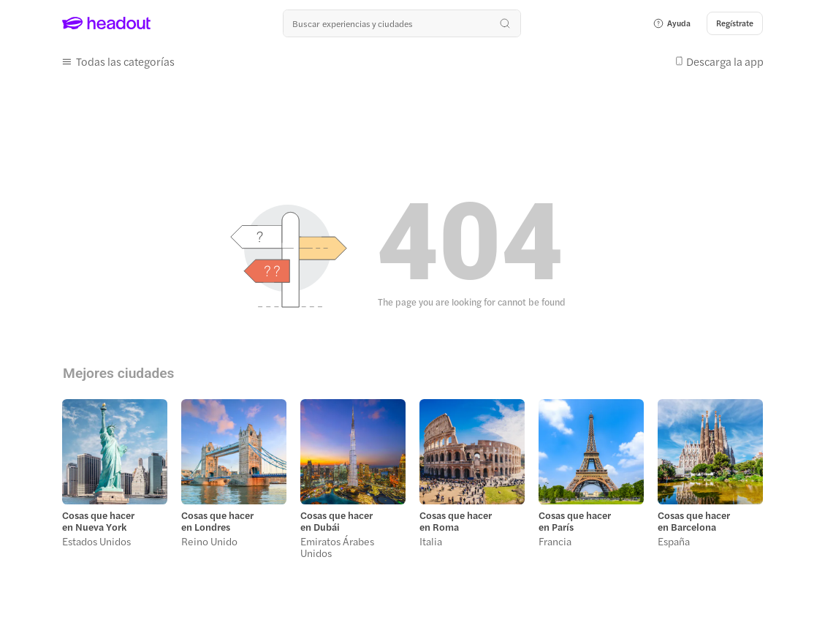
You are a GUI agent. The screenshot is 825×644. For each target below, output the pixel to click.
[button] (672, 23)
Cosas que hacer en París (575, 521)
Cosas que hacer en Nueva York (98, 521)
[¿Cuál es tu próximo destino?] (402, 23)
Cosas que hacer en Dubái (337, 521)
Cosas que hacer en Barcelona (694, 521)
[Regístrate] (735, 23)
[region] (412, 483)
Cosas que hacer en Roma (456, 521)
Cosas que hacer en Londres (217, 521)
